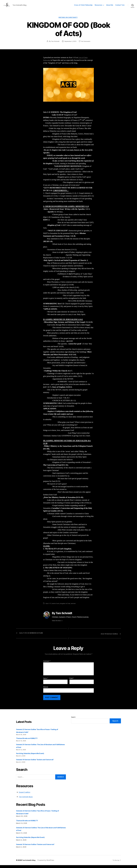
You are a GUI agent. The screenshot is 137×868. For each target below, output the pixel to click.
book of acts (56, 607)
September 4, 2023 (70, 44)
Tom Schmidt (55, 44)
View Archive (57, 624)
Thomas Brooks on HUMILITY (29, 741)
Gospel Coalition (26, 795)
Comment (47, 664)
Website (46, 690)
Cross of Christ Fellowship (83, 6)
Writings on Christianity (68, 21)
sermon (74, 607)
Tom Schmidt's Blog (30, 863)
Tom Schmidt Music (27, 800)
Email (72, 681)
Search (73, 720)
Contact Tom (120, 6)
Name (46, 681)
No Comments (86, 44)
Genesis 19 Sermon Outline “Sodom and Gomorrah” (38, 762)
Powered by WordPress (48, 863)
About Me (110, 6)
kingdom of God (66, 607)
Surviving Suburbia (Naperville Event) (32, 756)
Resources (99, 6)
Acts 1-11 (49, 607)
